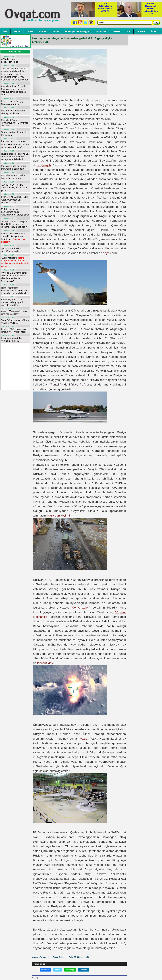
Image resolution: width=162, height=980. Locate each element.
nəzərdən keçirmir (59, 516)
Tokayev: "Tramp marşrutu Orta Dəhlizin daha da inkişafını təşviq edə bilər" (15, 224)
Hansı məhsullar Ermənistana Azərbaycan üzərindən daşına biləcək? (14, 290)
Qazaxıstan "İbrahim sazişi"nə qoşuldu (11, 250)
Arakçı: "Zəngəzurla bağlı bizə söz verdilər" (14, 313)
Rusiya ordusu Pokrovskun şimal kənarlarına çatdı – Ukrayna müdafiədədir (15, 157)
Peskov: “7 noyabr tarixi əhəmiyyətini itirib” (13, 112)
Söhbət (56, 31)
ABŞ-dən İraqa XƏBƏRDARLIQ (9, 60)
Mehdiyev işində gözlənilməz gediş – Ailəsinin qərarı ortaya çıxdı (15, 212)
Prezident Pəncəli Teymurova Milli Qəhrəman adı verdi (15, 123)
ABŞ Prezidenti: (15, 262)
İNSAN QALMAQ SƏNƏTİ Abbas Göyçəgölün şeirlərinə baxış (15, 200)
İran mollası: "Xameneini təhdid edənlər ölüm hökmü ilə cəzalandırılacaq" (15, 144)
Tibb (128, 31)
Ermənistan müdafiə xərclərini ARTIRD (11, 339)
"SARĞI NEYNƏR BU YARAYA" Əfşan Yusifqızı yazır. (14, 188)
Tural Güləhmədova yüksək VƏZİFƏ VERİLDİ (15, 321)
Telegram (84, 970)
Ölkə (5, 31)
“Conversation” (81, 608)
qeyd (106, 253)
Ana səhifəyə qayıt (41, 957)
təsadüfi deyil (46, 663)
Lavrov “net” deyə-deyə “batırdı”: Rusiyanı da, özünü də (14, 238)
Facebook (45, 970)
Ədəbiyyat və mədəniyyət (77, 31)
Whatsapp (70, 970)
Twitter (58, 970)
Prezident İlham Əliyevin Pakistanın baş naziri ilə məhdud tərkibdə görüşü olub (13, 90)
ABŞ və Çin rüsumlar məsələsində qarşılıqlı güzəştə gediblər (12, 302)
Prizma (43, 31)
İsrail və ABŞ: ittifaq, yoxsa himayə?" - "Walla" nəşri (15, 330)
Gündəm (141, 31)
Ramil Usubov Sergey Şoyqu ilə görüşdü (12, 103)
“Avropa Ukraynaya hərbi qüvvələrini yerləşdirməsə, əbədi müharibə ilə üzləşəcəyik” (14, 277)
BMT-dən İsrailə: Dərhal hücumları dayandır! (13, 177)
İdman (154, 31)
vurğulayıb (44, 165)
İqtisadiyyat (101, 31)
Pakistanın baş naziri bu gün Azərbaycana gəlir (13, 167)
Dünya (30, 31)
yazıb (84, 739)
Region (17, 31)
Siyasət (116, 31)
